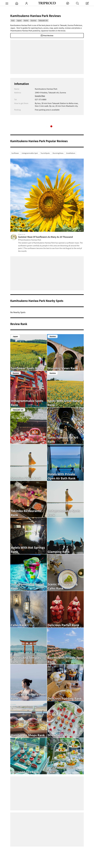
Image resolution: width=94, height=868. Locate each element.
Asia (13, 20)
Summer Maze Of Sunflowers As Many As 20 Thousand (51, 238)
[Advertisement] (47, 57)
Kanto (26, 20)
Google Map (40, 96)
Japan (19, 20)
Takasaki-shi (43, 20)
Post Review (47, 35)
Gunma (33, 20)
